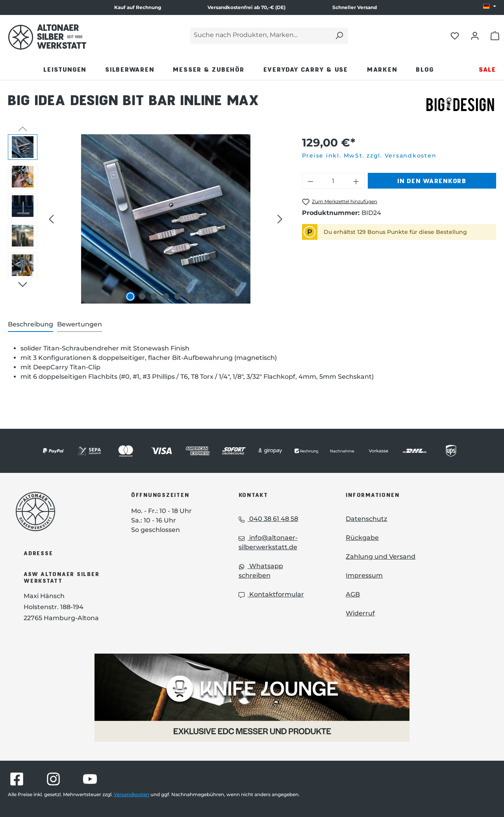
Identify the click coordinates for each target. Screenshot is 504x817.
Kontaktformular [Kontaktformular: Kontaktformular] (271, 594)
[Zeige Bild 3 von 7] (154, 296)
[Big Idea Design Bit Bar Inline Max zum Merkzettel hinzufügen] (340, 202)
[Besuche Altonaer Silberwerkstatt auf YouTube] (90, 779)
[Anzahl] (333, 181)
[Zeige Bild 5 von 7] (178, 296)
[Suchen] (339, 36)
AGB (353, 594)
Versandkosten (132, 794)
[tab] (31, 325)
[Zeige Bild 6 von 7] (189, 296)
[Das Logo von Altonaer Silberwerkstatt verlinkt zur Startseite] (62, 511)
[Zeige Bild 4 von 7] (166, 296)
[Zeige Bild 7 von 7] (201, 296)
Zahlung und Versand (381, 557)
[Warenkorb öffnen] (495, 35)
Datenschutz (366, 519)
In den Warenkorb (432, 181)
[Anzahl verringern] (310, 181)
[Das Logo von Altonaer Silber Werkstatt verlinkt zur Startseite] (47, 37)
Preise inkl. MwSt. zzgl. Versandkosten (369, 156)
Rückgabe (362, 538)
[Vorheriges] (51, 219)
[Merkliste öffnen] (455, 35)
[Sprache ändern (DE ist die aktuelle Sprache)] (490, 7)
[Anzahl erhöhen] (356, 181)
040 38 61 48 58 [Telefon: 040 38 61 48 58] (268, 519)
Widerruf (360, 613)
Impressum (364, 575)
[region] (147, 219)
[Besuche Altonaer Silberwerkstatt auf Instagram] (53, 779)
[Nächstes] (280, 219)
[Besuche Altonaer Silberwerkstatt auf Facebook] (17, 779)
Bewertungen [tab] (80, 324)
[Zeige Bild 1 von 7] (130, 296)
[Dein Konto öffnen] (475, 35)
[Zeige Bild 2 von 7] (142, 296)
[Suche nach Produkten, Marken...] (260, 36)
